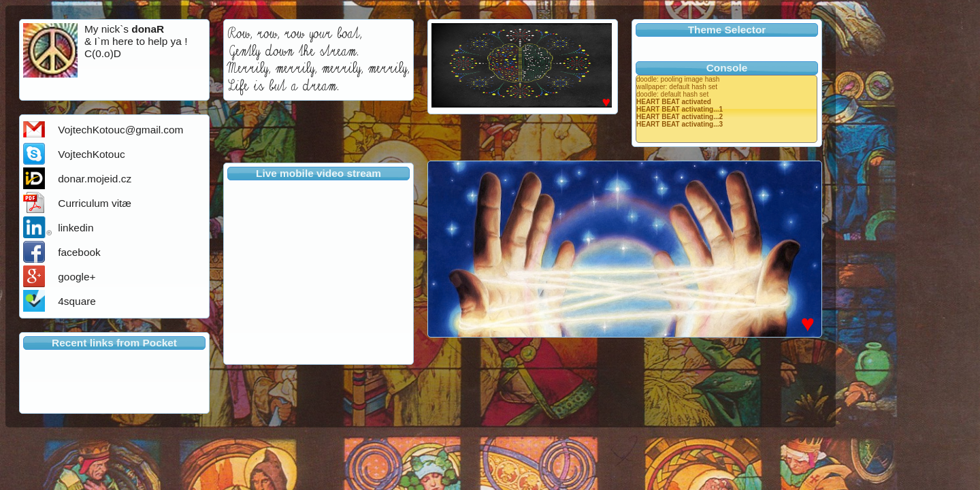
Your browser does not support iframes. (318, 269)
